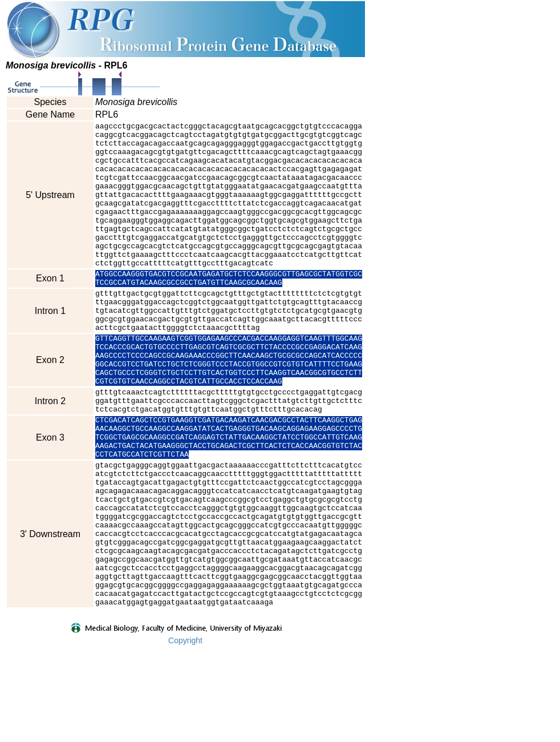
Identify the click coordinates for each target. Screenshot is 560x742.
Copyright (185, 735)
